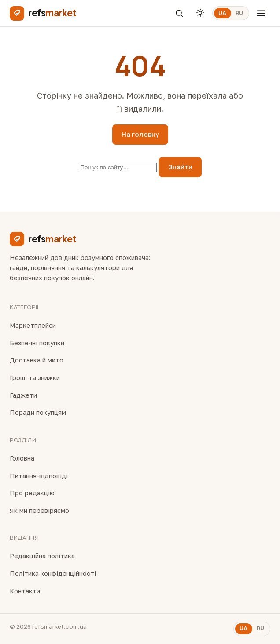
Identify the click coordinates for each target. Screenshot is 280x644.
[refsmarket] (43, 13)
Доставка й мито (37, 360)
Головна (22, 458)
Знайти (180, 167)
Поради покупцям (38, 412)
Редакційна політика (42, 556)
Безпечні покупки (37, 343)
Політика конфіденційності (53, 573)
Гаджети (23, 395)
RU (239, 13)
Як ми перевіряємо (39, 510)
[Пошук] (179, 13)
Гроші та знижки (35, 378)
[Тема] (200, 13)
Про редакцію (32, 493)
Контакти (25, 591)
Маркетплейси (33, 325)
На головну (140, 134)
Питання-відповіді (39, 476)
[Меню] (261, 13)
